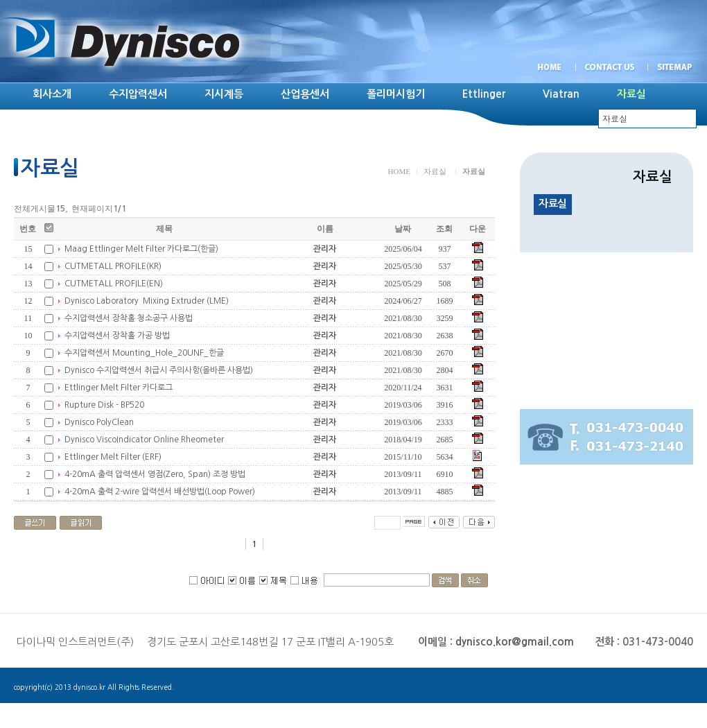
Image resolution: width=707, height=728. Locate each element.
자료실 (435, 171)
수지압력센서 (138, 94)
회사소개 (52, 94)
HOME (399, 171)
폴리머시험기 (396, 94)
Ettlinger (484, 94)
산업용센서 (305, 94)
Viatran (561, 94)
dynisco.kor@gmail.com (515, 642)
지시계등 (224, 94)
